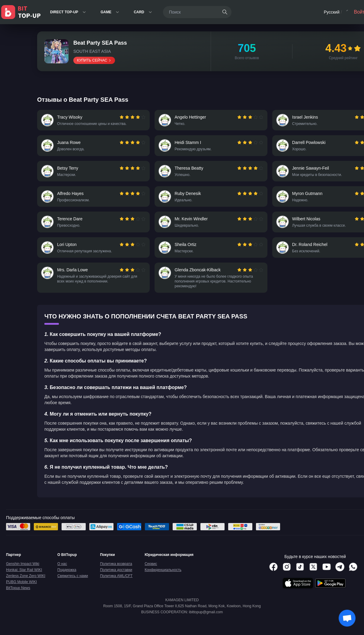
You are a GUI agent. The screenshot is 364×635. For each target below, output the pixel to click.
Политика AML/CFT (116, 584)
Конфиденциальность (163, 578)
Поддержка (67, 578)
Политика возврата (116, 572)
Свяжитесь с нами (73, 584)
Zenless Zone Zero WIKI (26, 584)
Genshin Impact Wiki (23, 572)
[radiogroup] (132, 118)
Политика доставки (116, 578)
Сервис (151, 572)
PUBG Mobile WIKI (21, 590)
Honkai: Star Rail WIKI (24, 578)
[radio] (122, 118)
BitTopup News (18, 596)
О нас (62, 572)
